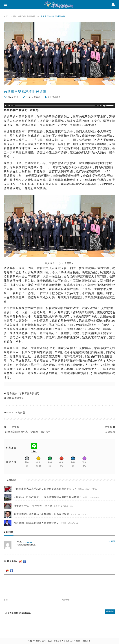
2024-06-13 (27, 542)
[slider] (55, 106)
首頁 (6, 16)
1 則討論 (9, 532)
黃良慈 (37, 97)
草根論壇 (22, 16)
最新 (15, 16)
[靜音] (104, 106)
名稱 (6, 600)
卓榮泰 (68, 263)
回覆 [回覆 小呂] (112, 541)
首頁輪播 (31, 16)
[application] (59, 106)
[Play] (6, 106)
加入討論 (10, 561)
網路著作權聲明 (15, 398)
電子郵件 (66, 600)
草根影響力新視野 (29, 393)
